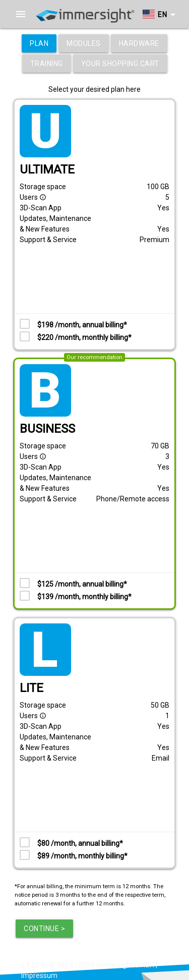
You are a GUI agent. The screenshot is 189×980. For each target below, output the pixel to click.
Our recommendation (94, 357)
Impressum (39, 975)
